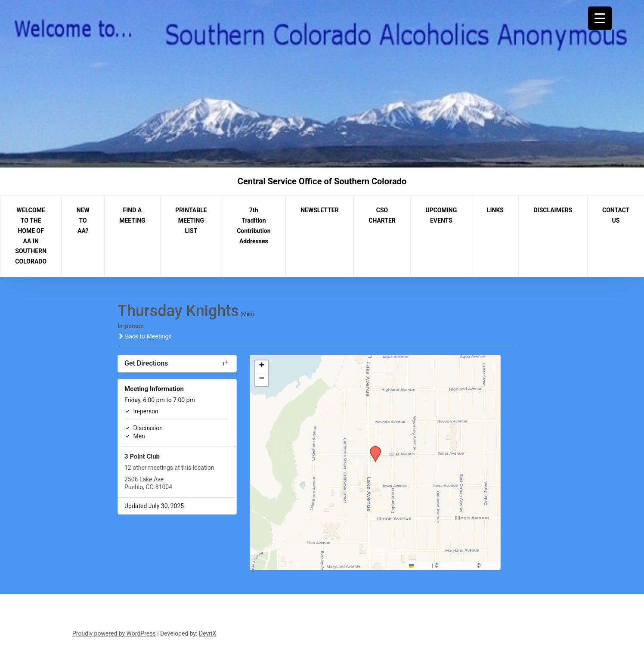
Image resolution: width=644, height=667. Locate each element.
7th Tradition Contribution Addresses (254, 225)
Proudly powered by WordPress (114, 633)
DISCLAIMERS (553, 210)
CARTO (490, 566)
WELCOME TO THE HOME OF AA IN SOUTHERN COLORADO (31, 236)
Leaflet (420, 566)
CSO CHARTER (382, 215)
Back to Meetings (144, 336)
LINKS (495, 210)
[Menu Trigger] (600, 18)
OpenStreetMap (458, 566)
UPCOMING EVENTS (441, 215)
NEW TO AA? (83, 220)
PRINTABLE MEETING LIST (191, 220)
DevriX (207, 633)
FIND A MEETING (132, 215)
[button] (372, 449)
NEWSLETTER (320, 210)
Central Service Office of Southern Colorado (322, 181)
